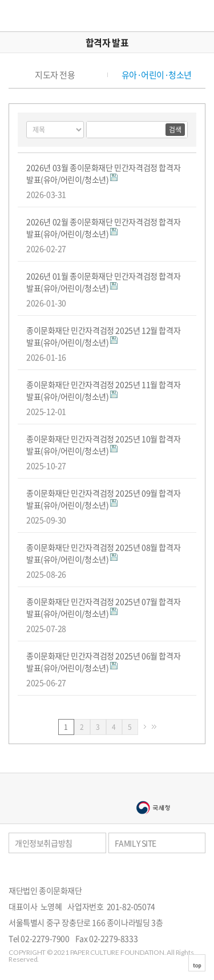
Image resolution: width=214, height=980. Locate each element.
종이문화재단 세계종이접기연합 (44, 16)
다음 (145, 727)
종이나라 (62, 789)
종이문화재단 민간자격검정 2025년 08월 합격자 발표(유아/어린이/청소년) (103, 553)
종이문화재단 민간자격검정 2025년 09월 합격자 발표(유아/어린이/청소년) (103, 499)
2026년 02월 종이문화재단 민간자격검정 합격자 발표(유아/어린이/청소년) (103, 228)
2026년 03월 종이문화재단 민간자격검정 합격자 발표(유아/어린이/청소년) (103, 173)
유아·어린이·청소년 (157, 75)
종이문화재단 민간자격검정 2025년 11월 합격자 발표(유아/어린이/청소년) (103, 390)
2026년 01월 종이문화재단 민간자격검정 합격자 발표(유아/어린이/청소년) (103, 282)
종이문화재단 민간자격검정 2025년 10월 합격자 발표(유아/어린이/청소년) (103, 445)
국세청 (153, 808)
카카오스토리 (203, 871)
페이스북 (188, 871)
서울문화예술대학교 (62, 808)
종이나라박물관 (153, 789)
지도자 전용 (55, 75)
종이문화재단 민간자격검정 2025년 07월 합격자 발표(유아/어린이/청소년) (103, 607)
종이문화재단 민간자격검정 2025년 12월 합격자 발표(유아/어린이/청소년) (103, 336)
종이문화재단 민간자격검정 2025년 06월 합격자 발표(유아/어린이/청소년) (103, 662)
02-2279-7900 (45, 938)
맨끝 (154, 727)
